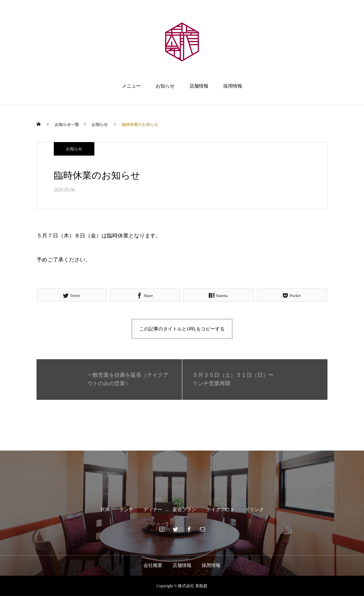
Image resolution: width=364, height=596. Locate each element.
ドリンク (254, 510)
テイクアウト (221, 510)
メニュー (131, 86)
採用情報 (233, 86)
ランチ (126, 510)
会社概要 (153, 565)
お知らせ (165, 86)
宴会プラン (184, 510)
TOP (105, 510)
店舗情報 (199, 86)
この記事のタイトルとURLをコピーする (182, 329)
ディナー (153, 510)
